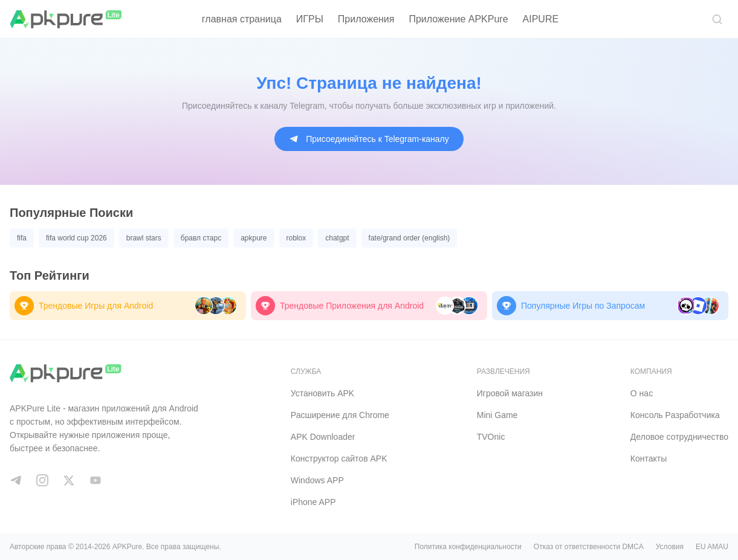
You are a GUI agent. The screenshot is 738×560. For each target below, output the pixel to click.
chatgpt (337, 238)
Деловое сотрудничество (679, 437)
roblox (296, 238)
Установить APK (322, 393)
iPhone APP (313, 502)
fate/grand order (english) (409, 238)
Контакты (649, 459)
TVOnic (491, 437)
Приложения (366, 19)
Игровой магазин (510, 393)
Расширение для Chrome (340, 415)
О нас (642, 393)
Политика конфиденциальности (468, 547)
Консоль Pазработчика (675, 415)
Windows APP (317, 480)
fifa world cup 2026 (76, 238)
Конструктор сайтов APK (339, 459)
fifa (22, 238)
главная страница (242, 19)
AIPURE (541, 19)
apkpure (254, 238)
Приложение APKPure (458, 19)
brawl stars (144, 238)
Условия (670, 547)
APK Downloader (323, 437)
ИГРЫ (310, 19)
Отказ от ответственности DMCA (589, 547)
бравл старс (201, 238)
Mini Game (497, 415)
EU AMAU (712, 547)
